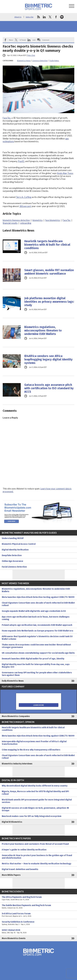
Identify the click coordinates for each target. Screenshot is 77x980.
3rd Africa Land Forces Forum (38, 915)
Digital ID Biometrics (12, 822)
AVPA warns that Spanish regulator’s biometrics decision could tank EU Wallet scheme (37, 638)
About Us (18, 17)
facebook (56, 17)
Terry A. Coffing (24, 197)
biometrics (38, 220)
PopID (21, 161)
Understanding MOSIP (13, 538)
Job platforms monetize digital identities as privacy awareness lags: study (49, 302)
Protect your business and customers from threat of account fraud (35, 844)
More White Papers (11, 875)
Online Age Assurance (12, 561)
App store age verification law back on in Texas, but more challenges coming (36, 618)
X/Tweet (23, 40)
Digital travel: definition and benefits (20, 869)
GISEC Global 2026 (38, 931)
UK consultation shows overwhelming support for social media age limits (38, 653)
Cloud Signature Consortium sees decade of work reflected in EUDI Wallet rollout (38, 604)
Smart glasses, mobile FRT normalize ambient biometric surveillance (49, 272)
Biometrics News (24, 61)
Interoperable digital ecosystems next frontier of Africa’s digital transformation (34, 743)
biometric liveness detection (16, 220)
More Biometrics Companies (16, 716)
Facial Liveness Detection (14, 567)
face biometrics (53, 220)
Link (34, 40)
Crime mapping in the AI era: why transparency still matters (31, 750)
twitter (50, 17)
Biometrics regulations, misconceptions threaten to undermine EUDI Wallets (43, 330)
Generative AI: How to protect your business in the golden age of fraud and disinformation (37, 857)
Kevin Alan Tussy (65, 173)
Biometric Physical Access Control (19, 544)
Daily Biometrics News (13, 681)
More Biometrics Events (14, 938)
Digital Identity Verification (15, 550)
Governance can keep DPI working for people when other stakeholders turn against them (37, 674)
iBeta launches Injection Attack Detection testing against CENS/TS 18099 (38, 597)
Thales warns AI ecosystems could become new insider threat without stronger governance (36, 646)
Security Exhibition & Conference (38, 923)
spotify (62, 17)
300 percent (25, 206)
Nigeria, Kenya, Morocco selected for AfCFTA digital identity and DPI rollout (35, 793)
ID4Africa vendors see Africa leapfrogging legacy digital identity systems (48, 359)
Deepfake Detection (12, 555)
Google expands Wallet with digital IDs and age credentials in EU (34, 611)
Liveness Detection (40, 61)
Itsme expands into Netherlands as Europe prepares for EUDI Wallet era (37, 631)
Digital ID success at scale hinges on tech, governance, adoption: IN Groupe (35, 809)
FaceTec (7, 118)
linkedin (44, 17)
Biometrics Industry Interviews (17, 764)
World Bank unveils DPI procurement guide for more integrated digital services (37, 801)
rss (38, 17)
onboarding (26, 223)
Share (11, 40)
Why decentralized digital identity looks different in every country (35, 786)
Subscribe (30, 17)
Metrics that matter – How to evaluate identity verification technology (36, 864)
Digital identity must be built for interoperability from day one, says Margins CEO (36, 666)
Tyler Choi (31, 55)
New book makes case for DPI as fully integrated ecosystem (32, 816)
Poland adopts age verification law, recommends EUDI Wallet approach (37, 625)
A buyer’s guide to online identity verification (24, 850)
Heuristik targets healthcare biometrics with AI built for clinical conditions (47, 245)
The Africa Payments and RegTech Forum (38, 898)
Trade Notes (54, 61)
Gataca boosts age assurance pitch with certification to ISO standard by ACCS (49, 388)
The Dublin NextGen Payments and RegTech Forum (38, 907)
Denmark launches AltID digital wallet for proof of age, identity (33, 659)
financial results (10, 223)
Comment (46, 40)
